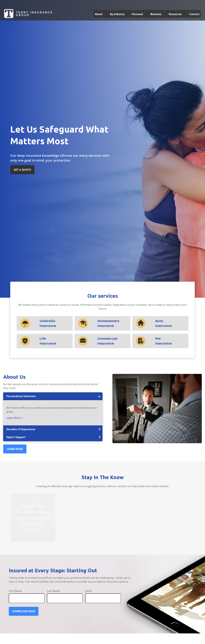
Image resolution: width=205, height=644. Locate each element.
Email (88, 591)
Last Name (53, 591)
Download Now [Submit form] (24, 611)
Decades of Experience (21, 429)
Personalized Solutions (21, 396)
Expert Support (16, 437)
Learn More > (15, 418)
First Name (15, 591)
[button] (99, 7)
